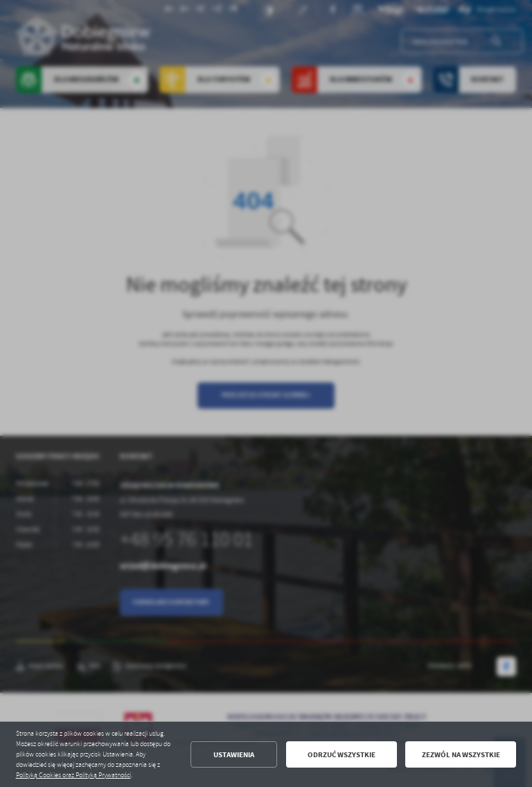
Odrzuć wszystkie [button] (342, 755)
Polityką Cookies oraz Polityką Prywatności (73, 775)
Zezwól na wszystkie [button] (461, 755)
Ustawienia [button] (234, 755)
